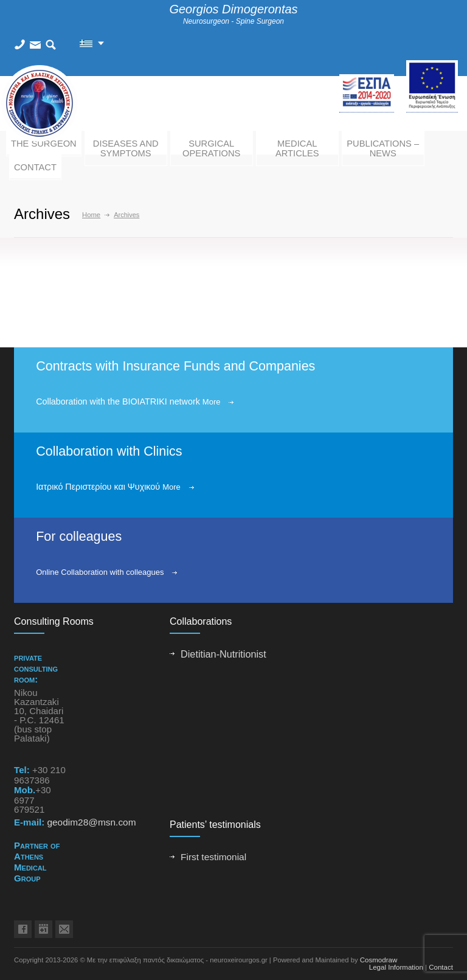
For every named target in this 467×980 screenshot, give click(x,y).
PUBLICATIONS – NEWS (383, 148)
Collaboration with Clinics (109, 451)
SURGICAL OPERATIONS (211, 148)
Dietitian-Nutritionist (223, 654)
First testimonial (213, 857)
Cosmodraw (379, 960)
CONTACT (35, 167)
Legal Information (396, 967)
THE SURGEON (44, 144)
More (212, 402)
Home (91, 215)
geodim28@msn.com (91, 822)
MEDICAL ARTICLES (297, 148)
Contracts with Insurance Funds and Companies (175, 366)
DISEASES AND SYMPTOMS (126, 148)
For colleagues (79, 537)
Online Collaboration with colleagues (100, 572)
